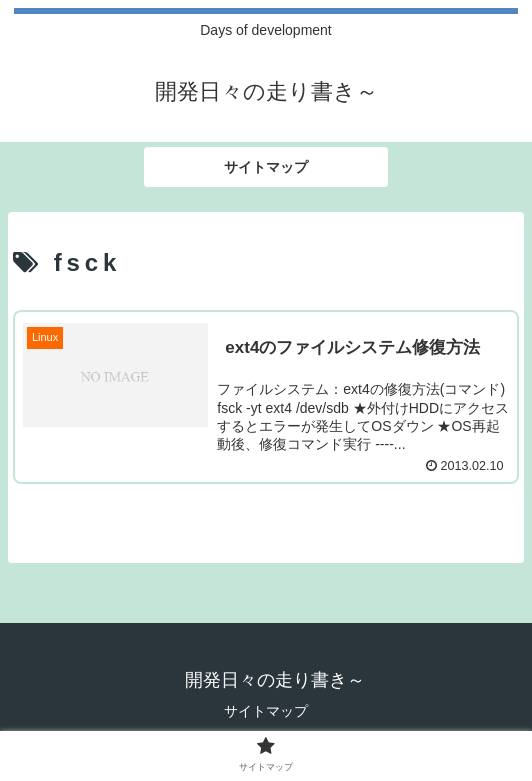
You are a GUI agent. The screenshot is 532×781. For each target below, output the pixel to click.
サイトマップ (266, 711)
